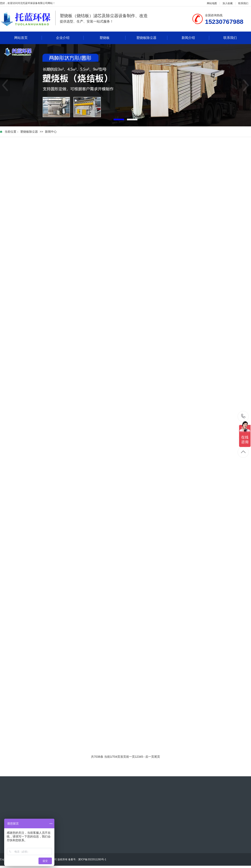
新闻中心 (51, 132)
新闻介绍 (195, 38)
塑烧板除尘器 (152, 38)
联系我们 (243, 3)
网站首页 (28, 38)
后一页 (150, 757)
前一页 (131, 757)
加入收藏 (228, 3)
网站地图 (212, 3)
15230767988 (243, 416)
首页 (123, 757)
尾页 (157, 757)
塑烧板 (113, 38)
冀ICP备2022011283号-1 (92, 859)
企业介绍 (70, 38)
